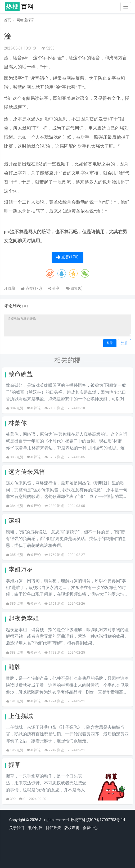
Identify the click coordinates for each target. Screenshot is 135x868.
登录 (110, 343)
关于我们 (17, 828)
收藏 (11, 288)
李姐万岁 (21, 570)
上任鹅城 (21, 716)
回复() (74, 288)
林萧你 (18, 423)
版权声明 (72, 828)
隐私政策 (53, 828)
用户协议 (35, 828)
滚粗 (15, 521)
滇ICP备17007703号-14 (106, 820)
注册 (124, 343)
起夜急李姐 (24, 619)
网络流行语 (25, 20)
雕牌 (15, 667)
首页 (7, 20)
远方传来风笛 (27, 472)
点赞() (67, 257)
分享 (54, 288)
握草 (15, 765)
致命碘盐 (21, 374)
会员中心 (90, 828)
